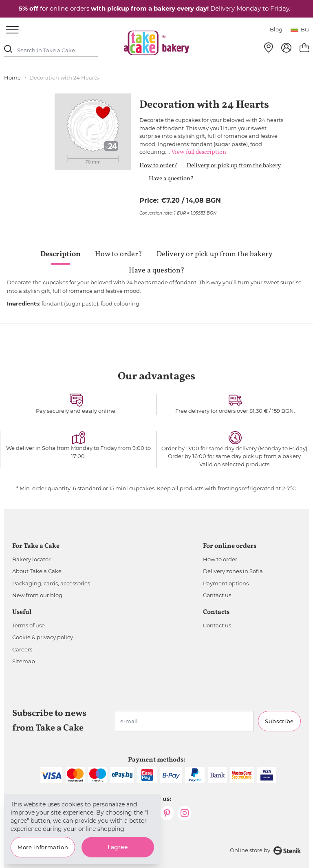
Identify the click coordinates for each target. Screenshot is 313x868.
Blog (276, 29)
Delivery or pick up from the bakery (234, 166)
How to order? (158, 166)
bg (300, 29)
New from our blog (37, 595)
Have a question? (171, 179)
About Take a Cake (37, 571)
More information (43, 847)
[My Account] (286, 48)
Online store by (265, 851)
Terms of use (29, 625)
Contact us (217, 595)
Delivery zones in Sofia (233, 571)
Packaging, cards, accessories (51, 583)
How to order (220, 559)
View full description (199, 152)
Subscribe (279, 721)
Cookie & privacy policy (43, 637)
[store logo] (156, 43)
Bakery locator (31, 559)
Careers (22, 649)
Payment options (226, 583)
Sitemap (24, 661)
